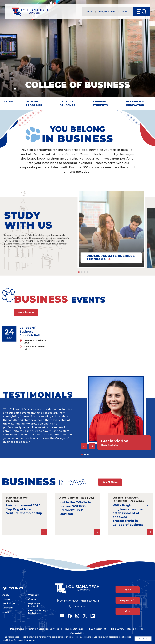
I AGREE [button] (143, 639)
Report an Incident (34, 605)
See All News (110, 482)
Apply (89, 12)
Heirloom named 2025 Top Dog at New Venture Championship (24, 509)
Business (11, 498)
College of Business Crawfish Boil (30, 332)
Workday (34, 595)
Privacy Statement (74, 629)
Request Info (107, 12)
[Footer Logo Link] (78, 588)
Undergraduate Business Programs (111, 258)
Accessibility (77, 633)
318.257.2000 (79, 607)
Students (22, 498)
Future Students (68, 103)
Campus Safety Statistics (37, 612)
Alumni (63, 498)
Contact (33, 599)
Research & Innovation (135, 103)
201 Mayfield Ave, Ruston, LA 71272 (79, 601)
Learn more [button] (30, 640)
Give (125, 12)
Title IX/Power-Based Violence (128, 629)
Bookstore (9, 603)
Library (6, 599)
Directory (8, 608)
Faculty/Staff (131, 498)
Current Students (100, 103)
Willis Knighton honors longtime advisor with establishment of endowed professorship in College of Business (130, 515)
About (9, 102)
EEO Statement (98, 629)
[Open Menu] (142, 12)
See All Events (26, 312)
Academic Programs (34, 103)
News (6, 612)
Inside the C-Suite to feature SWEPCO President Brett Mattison (75, 508)
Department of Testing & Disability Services (35, 629)
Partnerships (120, 501)
